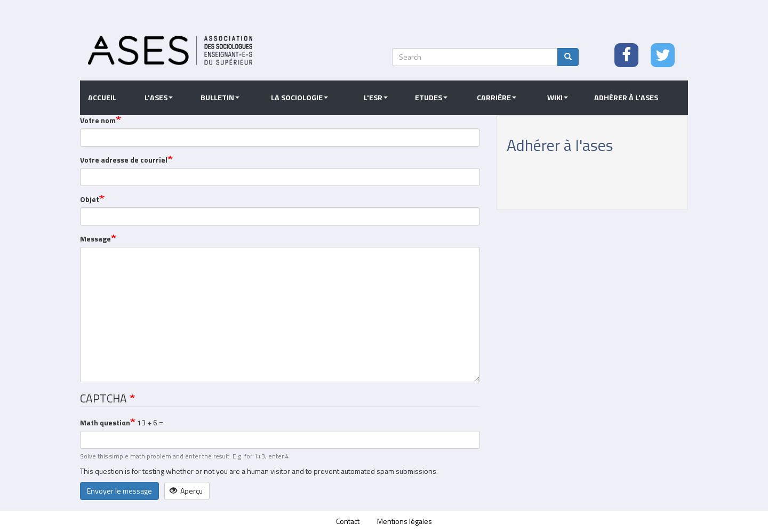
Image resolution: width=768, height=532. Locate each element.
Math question (105, 423)
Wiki (558, 98)
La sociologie (299, 98)
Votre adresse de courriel (124, 160)
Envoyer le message (119, 491)
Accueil (102, 98)
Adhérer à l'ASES (626, 98)
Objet (90, 199)
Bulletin (220, 98)
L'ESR (376, 98)
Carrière (497, 98)
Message (95, 239)
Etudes (431, 98)
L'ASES (159, 98)
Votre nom (98, 120)
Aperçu (186, 491)
